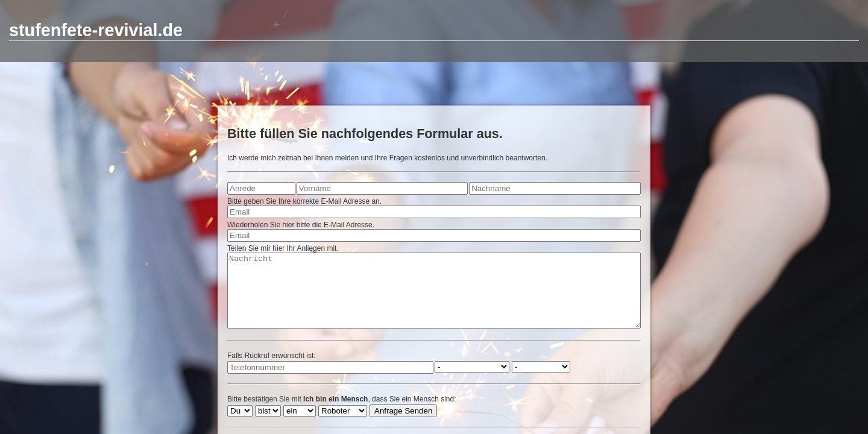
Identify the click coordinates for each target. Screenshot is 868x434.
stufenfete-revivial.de (96, 30)
